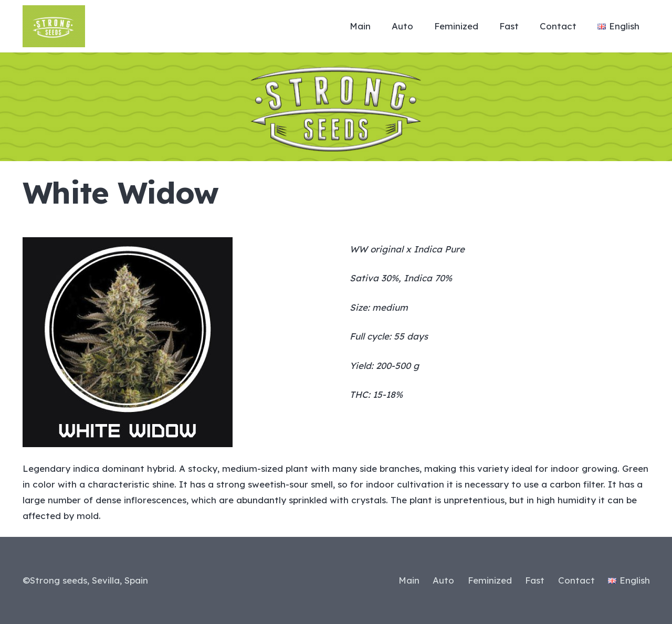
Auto (443, 580)
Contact (576, 580)
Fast (535, 580)
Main (409, 580)
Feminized (490, 580)
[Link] (54, 26)
